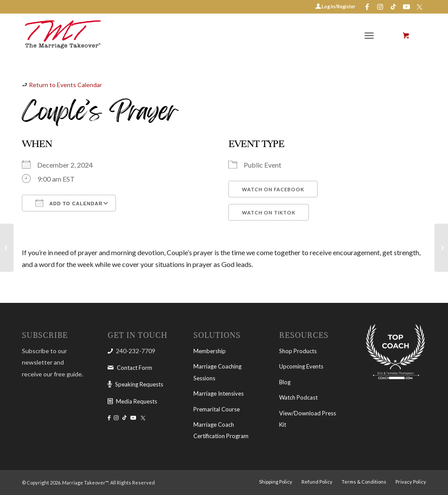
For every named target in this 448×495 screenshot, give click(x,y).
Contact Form (135, 368)
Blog (285, 382)
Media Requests (136, 401)
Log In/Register (338, 6)
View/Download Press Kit (308, 419)
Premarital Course (217, 409)
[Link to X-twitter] (420, 7)
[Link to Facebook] (367, 7)
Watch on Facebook (273, 189)
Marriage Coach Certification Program (221, 430)
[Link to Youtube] (406, 7)
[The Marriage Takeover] (62, 35)
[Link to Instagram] (380, 7)
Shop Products (298, 351)
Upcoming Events (301, 366)
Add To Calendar (69, 203)
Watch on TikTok (269, 212)
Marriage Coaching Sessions (217, 372)
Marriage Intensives (219, 393)
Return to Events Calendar (65, 85)
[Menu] (369, 35)
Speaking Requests (139, 384)
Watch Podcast (298, 397)
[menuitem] (371, 35)
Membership (210, 351)
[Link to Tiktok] (393, 7)
